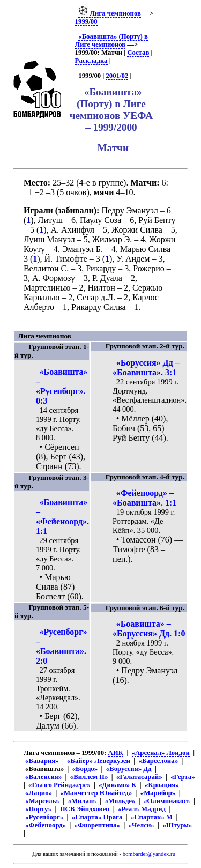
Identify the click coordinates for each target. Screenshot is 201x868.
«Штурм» (177, 825)
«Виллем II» (89, 777)
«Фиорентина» (97, 825)
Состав (138, 53)
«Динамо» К (117, 785)
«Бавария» (42, 761)
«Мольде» (120, 801)
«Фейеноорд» (46, 825)
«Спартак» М (152, 817)
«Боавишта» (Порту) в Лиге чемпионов (111, 40)
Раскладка (91, 61)
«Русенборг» (44, 817)
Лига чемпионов (110, 13)
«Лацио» (39, 793)
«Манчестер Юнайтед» (96, 793)
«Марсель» (42, 801)
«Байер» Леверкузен (99, 761)
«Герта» (183, 777)
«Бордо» (85, 769)
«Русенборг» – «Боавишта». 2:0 (62, 646)
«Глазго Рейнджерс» (59, 785)
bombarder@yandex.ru (149, 854)
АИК (116, 753)
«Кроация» (162, 785)
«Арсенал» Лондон (161, 753)
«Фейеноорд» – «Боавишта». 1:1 (144, 498)
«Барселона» (158, 761)
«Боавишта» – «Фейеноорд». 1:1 (62, 517)
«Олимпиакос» (167, 801)
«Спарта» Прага (97, 817)
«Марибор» (158, 793)
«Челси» (142, 825)
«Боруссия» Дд (129, 769)
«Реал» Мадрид (142, 809)
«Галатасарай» (139, 777)
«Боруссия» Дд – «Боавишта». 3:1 (146, 368)
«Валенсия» (43, 777)
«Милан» (82, 801)
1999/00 (86, 21)
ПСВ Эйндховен (85, 809)
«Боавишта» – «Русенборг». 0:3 (62, 386)
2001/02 (117, 76)
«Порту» (38, 809)
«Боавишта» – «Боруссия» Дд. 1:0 (149, 629)
